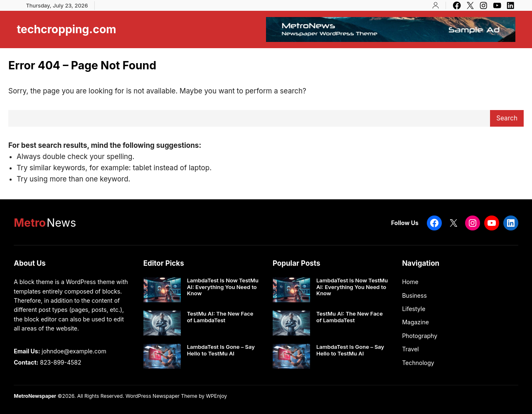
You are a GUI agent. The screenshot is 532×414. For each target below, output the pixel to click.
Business (414, 295)
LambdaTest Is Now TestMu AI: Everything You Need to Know (223, 287)
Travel (410, 349)
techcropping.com (66, 29)
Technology (418, 363)
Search (507, 118)
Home (410, 282)
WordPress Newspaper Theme (161, 396)
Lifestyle (414, 309)
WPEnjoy (216, 396)
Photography (420, 336)
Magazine (415, 322)
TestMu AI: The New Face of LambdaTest (220, 317)
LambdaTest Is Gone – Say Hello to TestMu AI (221, 350)
